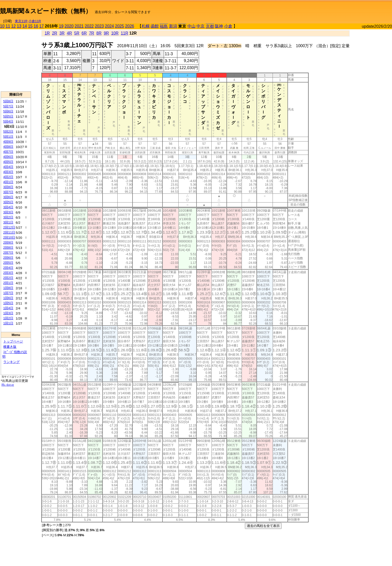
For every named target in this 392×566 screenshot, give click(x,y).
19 (61, 26)
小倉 (228, 26)
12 (14, 26)
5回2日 (8, 132)
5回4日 (8, 121)
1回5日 (8, 303)
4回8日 (8, 147)
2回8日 (8, 248)
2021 (79, 26)
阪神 (219, 26)
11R (124, 33)
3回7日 (8, 192)
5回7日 (8, 106)
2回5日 (8, 263)
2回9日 (8, 243)
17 (42, 26)
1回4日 (8, 308)
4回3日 (8, 172)
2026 (130, 26)
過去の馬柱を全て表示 (263, 526)
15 (30, 26)
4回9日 (8, 142)
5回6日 (8, 111)
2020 (69, 26)
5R (77, 33)
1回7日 (8, 293)
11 (8, 26)
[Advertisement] (333, 9)
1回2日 (8, 318)
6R (84, 33)
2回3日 (8, 273)
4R (69, 33)
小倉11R (35, 21)
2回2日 (8, 278)
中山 (191, 26)
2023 (99, 26)
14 (25, 26)
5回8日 (8, 101)
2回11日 (9, 232)
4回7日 (8, 152)
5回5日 (8, 116)
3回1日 (8, 222)
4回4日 (8, 167)
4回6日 (8, 157)
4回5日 (8, 162)
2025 (120, 26)
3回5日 (8, 202)
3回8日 (8, 187)
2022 (89, 26)
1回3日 (8, 313)
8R (99, 33)
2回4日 (8, 268)
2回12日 (9, 227)
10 (2, 26)
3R (62, 33)
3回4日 (8, 207)
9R (106, 33)
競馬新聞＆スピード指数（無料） (46, 11)
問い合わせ (8, 385)
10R (115, 33)
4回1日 (8, 182)
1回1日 (8, 323)
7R (91, 33)
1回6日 (8, 298)
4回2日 (8, 177)
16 (36, 26)
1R (47, 33)
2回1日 (8, 283)
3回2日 (8, 217)
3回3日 (8, 212)
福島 (164, 26)
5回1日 (8, 137)
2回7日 (8, 253)
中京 (201, 26)
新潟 (173, 26)
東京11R (21, 21)
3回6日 (8, 197)
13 (19, 26)
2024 (109, 26)
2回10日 (9, 237)
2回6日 (8, 258)
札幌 (146, 26)
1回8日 (8, 288)
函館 (155, 26)
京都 (210, 26)
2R (54, 33)
